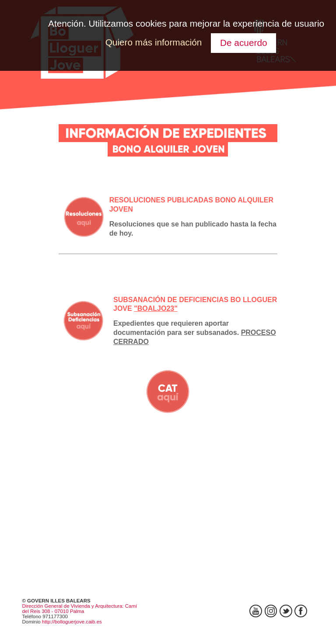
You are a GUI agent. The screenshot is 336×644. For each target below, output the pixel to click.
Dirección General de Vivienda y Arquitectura (72, 606)
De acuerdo (244, 43)
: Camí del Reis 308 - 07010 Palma (79, 609)
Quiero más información (154, 42)
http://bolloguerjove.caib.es (72, 622)
